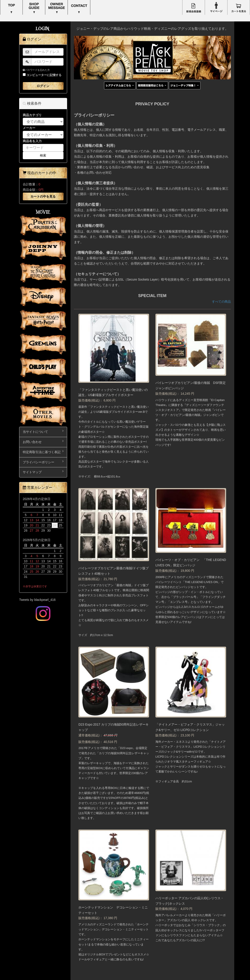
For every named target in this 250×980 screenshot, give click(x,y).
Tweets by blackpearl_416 (37, 600)
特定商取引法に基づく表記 (43, 452)
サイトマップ (43, 472)
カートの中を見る (43, 196)
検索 (43, 155)
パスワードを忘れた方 (36, 70)
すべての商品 (221, 302)
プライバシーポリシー (43, 462)
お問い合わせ (43, 442)
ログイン (43, 86)
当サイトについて (43, 431)
